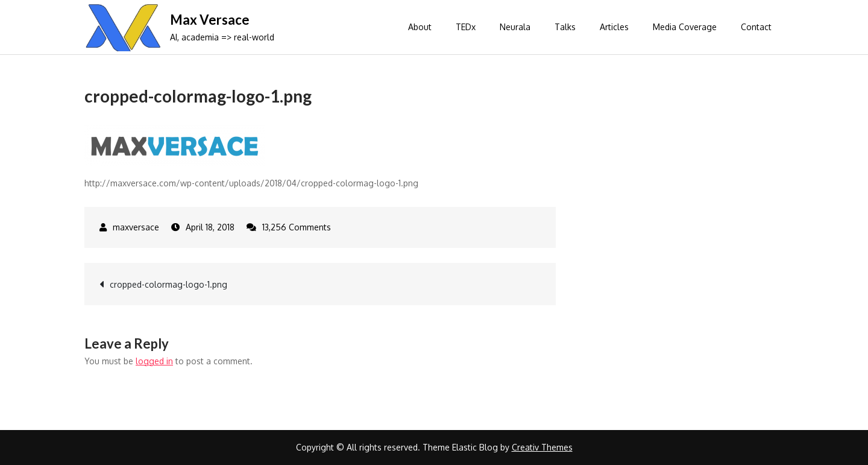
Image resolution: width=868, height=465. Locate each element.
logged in (154, 361)
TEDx (466, 27)
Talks (565, 27)
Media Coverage (685, 27)
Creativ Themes (542, 447)
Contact (756, 27)
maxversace (136, 227)
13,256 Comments (297, 227)
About (420, 27)
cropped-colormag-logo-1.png (168, 284)
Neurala (515, 27)
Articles (614, 27)
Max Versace (210, 20)
